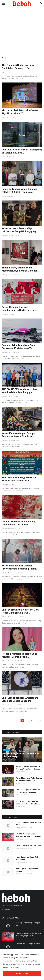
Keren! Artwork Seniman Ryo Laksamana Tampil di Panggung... (20, 230)
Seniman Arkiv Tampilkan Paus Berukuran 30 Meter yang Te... (18, 347)
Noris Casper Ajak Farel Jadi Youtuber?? (27, 858)
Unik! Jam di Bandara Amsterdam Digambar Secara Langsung (20, 699)
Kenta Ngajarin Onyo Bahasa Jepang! (27, 870)
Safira (4, 157)
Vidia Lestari (20, 839)
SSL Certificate (7, 913)
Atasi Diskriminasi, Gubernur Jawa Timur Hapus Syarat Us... (28, 803)
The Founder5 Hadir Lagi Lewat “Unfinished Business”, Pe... (19, 67)
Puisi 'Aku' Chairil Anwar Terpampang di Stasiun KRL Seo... (22, 151)
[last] (40, 721)
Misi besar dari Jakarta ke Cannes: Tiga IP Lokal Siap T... (20, 112)
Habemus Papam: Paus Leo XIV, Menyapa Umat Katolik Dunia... (28, 768)
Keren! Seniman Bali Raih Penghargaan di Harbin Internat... (19, 309)
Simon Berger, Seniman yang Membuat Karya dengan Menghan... (20, 269)
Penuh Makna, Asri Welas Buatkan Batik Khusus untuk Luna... (29, 779)
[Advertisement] (22, 23)
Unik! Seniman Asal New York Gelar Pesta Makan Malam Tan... (21, 611)
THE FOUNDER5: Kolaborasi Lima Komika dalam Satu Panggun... (19, 391)
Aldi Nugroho (6, 235)
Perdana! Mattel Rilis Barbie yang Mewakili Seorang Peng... (19, 655)
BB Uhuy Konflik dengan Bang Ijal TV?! (29, 824)
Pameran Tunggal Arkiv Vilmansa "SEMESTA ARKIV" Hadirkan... (20, 191)
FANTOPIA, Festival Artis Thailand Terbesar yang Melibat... (29, 835)
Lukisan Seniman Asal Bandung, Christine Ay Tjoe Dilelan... (19, 523)
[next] (36, 721)
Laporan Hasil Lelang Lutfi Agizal (29, 845)
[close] (42, 952)
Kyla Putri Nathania (8, 529)
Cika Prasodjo (20, 827)
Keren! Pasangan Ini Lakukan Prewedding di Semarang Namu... (20, 567)
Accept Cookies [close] (22, 973)
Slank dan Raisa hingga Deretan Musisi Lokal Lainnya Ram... (19, 479)
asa (3, 72)
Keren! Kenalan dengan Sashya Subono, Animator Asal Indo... (18, 435)
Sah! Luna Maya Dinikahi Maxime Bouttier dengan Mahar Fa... (29, 791)
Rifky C (4, 117)
